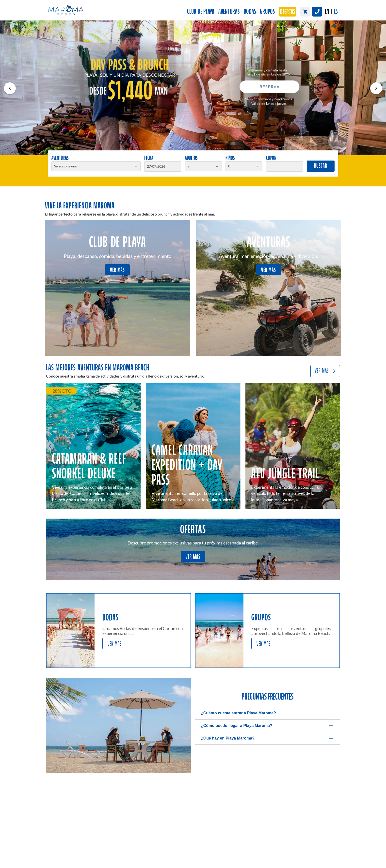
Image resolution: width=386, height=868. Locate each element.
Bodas (250, 12)
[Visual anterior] (10, 88)
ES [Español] (336, 12)
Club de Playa (201, 12)
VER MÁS (117, 270)
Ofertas (288, 12)
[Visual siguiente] (376, 88)
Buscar (321, 166)
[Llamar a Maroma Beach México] (317, 12)
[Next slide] (336, 446)
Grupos (267, 12)
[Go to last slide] (50, 446)
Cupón (271, 158)
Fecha (149, 158)
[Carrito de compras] (305, 12)
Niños (230, 158)
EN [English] (327, 12)
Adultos (191, 158)
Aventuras (229, 12)
